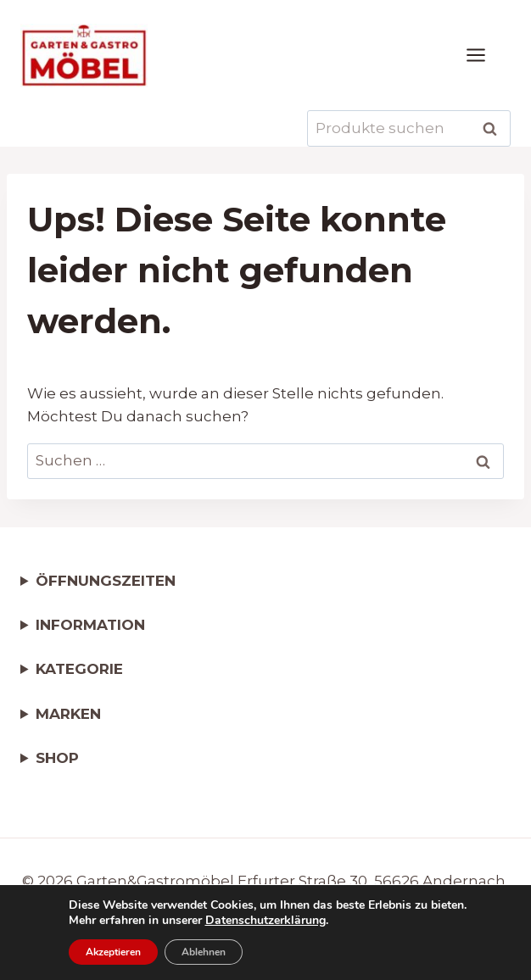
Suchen (495, 129)
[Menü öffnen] (484, 55)
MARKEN (68, 714)
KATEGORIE (79, 669)
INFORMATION (90, 625)
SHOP (57, 758)
